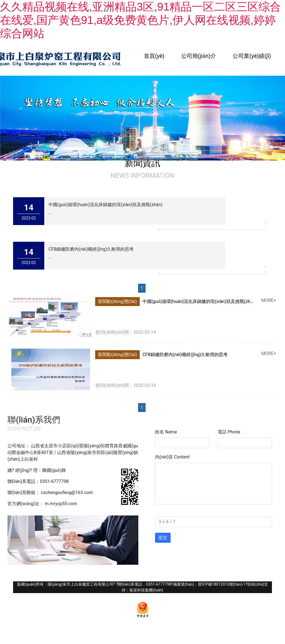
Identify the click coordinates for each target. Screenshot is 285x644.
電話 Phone (229, 432)
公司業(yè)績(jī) (252, 56)
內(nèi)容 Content (172, 457)
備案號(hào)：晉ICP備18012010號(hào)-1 (209, 584)
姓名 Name (166, 432)
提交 (163, 538)
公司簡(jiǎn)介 (199, 56)
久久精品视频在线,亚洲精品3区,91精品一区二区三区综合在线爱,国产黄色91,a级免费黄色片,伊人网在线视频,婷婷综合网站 (140, 20)
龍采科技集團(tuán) (146, 590)
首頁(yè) (154, 56)
